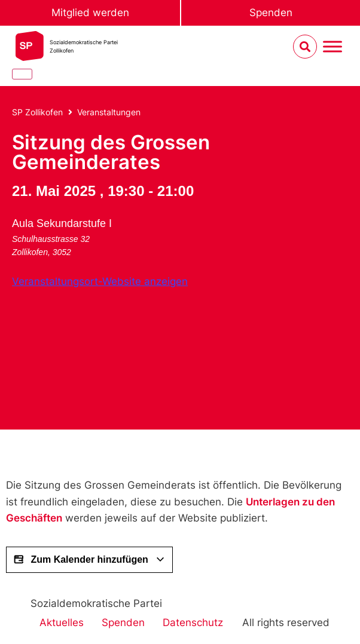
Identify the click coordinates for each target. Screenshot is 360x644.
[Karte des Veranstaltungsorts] (102, 352)
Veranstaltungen (109, 112)
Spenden (271, 13)
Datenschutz (193, 622)
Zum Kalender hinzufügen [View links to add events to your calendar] (89, 560)
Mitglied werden (90, 13)
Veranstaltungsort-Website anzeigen (100, 281)
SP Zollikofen (37, 112)
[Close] (22, 74)
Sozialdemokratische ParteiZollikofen (84, 46)
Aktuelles (62, 622)
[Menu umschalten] (332, 47)
